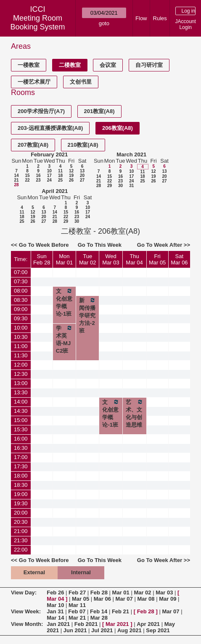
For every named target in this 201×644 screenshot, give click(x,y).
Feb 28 (99, 593)
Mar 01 (121, 593)
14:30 (21, 411)
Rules (160, 18)
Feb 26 (55, 593)
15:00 (21, 420)
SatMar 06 (179, 259)
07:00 (21, 272)
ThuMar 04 (134, 259)
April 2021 (55, 191)
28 (16, 185)
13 (82, 171)
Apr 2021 (148, 624)
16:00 (21, 439)
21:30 (21, 540)
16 (38, 176)
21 (16, 180)
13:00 (21, 383)
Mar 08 (146, 599)
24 (49, 180)
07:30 (21, 281)
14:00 (21, 402)
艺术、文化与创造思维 (135, 413)
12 (71, 171)
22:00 (21, 550)
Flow (141, 18)
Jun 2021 (75, 630)
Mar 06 (102, 599)
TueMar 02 (87, 259)
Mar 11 (77, 605)
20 (82, 176)
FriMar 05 (157, 259)
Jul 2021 (102, 630)
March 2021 (131, 154)
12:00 (21, 365)
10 (49, 171)
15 (27, 176)
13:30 (21, 392)
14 (16, 176)
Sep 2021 (158, 630)
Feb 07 (77, 611)
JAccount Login (185, 24)
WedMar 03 (111, 259)
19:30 (21, 503)
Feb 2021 (86, 624)
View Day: (24, 593)
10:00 (21, 328)
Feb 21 (120, 611)
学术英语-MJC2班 (64, 339)
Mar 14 (55, 618)
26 (71, 180)
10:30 (21, 337)
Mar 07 (124, 599)
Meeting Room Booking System (38, 22)
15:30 (21, 429)
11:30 (21, 355)
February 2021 (49, 154)
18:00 (21, 476)
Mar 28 (99, 618)
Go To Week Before (44, 245)
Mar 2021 (117, 624)
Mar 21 (77, 618)
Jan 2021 (58, 624)
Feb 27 (77, 593)
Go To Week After (160, 245)
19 (71, 176)
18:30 (21, 485)
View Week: (26, 611)
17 (49, 176)
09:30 (21, 318)
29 (110, 186)
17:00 (21, 457)
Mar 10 (55, 605)
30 (120, 186)
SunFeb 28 (42, 259)
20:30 (21, 522)
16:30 (21, 448)
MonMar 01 (64, 259)
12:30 (21, 374)
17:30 (21, 466)
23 (38, 180)
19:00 (21, 494)
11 (60, 171)
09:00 (21, 309)
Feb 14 (99, 611)
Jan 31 (55, 611)
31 (131, 186)
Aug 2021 (130, 630)
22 (27, 180)
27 (82, 180)
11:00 (21, 346)
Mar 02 (142, 593)
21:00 (21, 531)
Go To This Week (100, 245)
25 (60, 180)
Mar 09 (168, 599)
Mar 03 (164, 593)
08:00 (21, 291)
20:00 (21, 513)
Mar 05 (81, 599)
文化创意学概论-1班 (64, 302)
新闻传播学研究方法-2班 (87, 315)
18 (60, 176)
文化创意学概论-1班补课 (111, 417)
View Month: (27, 624)
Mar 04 (55, 599)
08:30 (21, 300)
